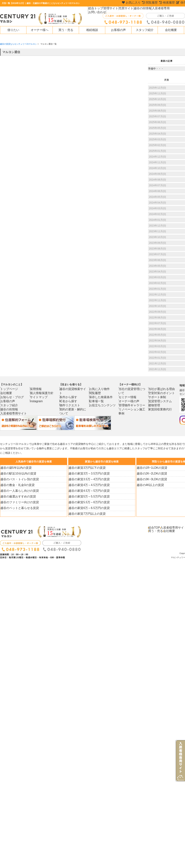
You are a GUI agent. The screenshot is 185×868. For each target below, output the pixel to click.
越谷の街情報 (142, 9)
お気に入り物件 (99, 389)
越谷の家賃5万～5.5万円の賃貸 (88, 496)
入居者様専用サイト (13, 413)
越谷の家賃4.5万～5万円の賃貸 (88, 491)
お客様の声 (118, 30)
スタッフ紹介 (145, 30)
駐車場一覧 (97, 401)
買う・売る (66, 30)
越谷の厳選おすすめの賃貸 (17, 496)
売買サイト (125, 9)
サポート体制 (157, 397)
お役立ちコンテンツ (102, 405)
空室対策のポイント (161, 393)
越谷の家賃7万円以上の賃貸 (86, 514)
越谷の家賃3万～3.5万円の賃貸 (88, 473)
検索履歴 (167, 3)
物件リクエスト (70, 401)
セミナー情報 (128, 393)
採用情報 (37, 389)
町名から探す (69, 397)
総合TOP (154, 528)
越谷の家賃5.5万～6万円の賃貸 (88, 502)
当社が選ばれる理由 (161, 389)
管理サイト (110, 9)
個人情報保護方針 (41, 393)
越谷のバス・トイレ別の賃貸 (18, 479)
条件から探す (69, 393)
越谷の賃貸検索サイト (73, 389)
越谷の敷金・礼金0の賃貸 (16, 485)
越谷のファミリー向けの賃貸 (18, 502)
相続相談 (92, 30)
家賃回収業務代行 (160, 409)
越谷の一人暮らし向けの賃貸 (18, 491)
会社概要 (171, 30)
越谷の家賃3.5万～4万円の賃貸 (88, 479)
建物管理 (155, 405)
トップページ (9, 389)
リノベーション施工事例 (133, 405)
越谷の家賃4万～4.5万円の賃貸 (88, 485)
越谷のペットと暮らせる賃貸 (18, 508)
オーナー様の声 (129, 397)
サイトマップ (39, 397)
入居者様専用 (159, 9)
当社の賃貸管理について (133, 389)
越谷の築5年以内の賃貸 (15, 468)
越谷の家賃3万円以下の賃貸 (86, 468)
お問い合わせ (176, 9)
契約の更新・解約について (75, 405)
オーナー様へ (40, 30)
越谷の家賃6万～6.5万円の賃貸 (88, 508)
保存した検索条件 (100, 397)
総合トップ (95, 9)
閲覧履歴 (96, 393)
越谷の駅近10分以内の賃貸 (17, 473)
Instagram (37, 401)
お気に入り (131, 3)
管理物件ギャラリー (131, 401)
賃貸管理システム (160, 401)
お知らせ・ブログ (12, 397)
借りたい (13, 30)
